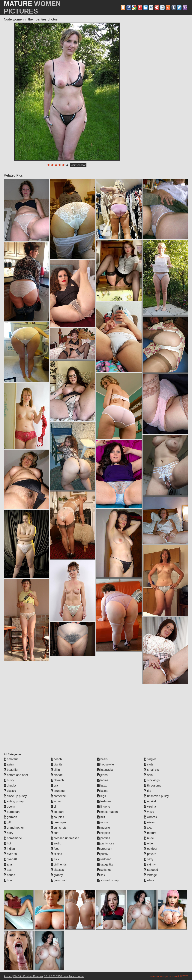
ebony (9, 807)
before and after (16, 775)
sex (101, 875)
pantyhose (106, 843)
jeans (102, 775)
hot (7, 843)
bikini (56, 770)
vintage (150, 875)
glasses (57, 870)
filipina (56, 854)
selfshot (104, 870)
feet (55, 849)
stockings (152, 780)
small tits (151, 770)
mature (150, 833)
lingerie (104, 807)
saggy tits (105, 864)
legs (102, 796)
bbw (8, 880)
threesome (153, 785)
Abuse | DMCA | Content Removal (24, 976)
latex (102, 785)
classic (10, 791)
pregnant (105, 849)
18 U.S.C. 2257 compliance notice (64, 976)
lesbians (104, 801)
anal (8, 864)
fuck (55, 859)
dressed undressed (65, 838)
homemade (13, 838)
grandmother (14, 828)
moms (103, 822)
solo (148, 775)
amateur (11, 759)
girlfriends (59, 864)
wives (149, 822)
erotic (56, 843)
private (150, 854)
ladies (103, 780)
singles (150, 759)
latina (102, 791)
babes (9, 875)
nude (149, 838)
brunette (58, 791)
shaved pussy (108, 880)
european (12, 812)
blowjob (57, 780)
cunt (55, 833)
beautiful (11, 770)
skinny (150, 864)
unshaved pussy (156, 796)
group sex (59, 880)
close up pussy (15, 796)
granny (57, 875)
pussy (103, 854)
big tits (57, 764)
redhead (104, 859)
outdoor (151, 849)
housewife (106, 764)
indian (9, 849)
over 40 (10, 859)
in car (56, 801)
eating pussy (14, 801)
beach (56, 759)
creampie (58, 822)
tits (147, 791)
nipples (104, 833)
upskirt (150, 801)
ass (8, 870)
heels (102, 759)
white (149, 880)
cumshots (59, 828)
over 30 (10, 854)
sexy (149, 859)
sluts (149, 764)
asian (9, 764)
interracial (105, 770)
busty (9, 780)
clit (54, 807)
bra (54, 785)
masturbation (108, 812)
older (149, 843)
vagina (150, 807)
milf (101, 817)
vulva (149, 812)
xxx (148, 828)
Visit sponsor (78, 165)
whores (150, 817)
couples (57, 817)
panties (104, 838)
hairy (9, 833)
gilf (7, 822)
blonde (57, 775)
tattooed (151, 870)
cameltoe (58, 796)
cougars (57, 812)
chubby (10, 785)
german (10, 817)
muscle (104, 828)
